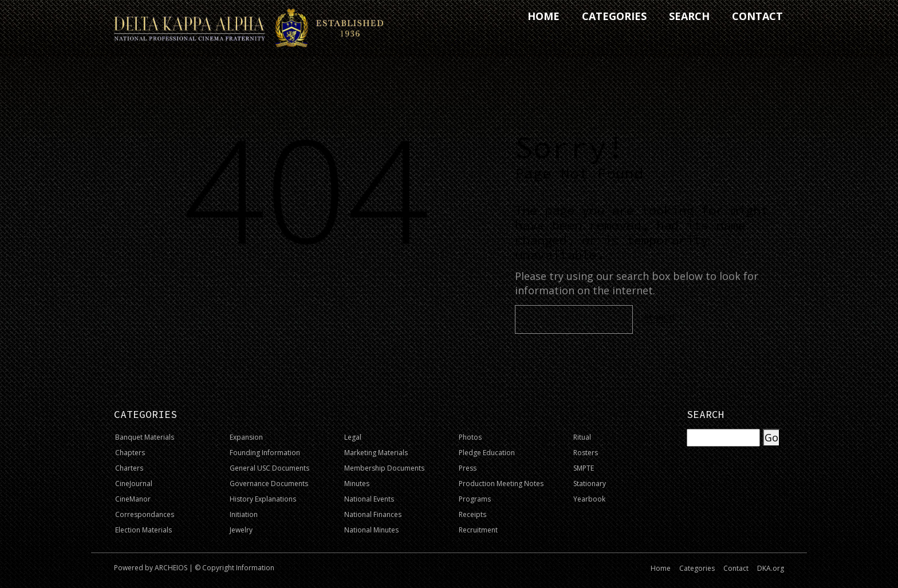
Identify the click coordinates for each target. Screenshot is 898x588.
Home (661, 568)
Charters (129, 468)
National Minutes (371, 530)
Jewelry (241, 530)
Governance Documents (269, 484)
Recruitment (478, 530)
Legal (353, 437)
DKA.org (771, 568)
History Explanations (263, 499)
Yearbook (589, 499)
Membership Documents (384, 468)
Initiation (244, 514)
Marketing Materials (376, 453)
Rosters (586, 453)
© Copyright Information (235, 568)
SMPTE (584, 468)
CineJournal (134, 484)
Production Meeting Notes (501, 484)
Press (468, 468)
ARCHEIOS (171, 568)
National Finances (373, 514)
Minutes (357, 484)
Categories (697, 568)
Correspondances (145, 514)
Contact (736, 568)
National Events (369, 499)
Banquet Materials (145, 437)
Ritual (582, 437)
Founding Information (265, 453)
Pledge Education (487, 453)
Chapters (130, 453)
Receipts (472, 514)
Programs (475, 499)
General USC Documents (269, 468)
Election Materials (143, 530)
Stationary (590, 484)
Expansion (246, 437)
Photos (470, 437)
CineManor (133, 499)
